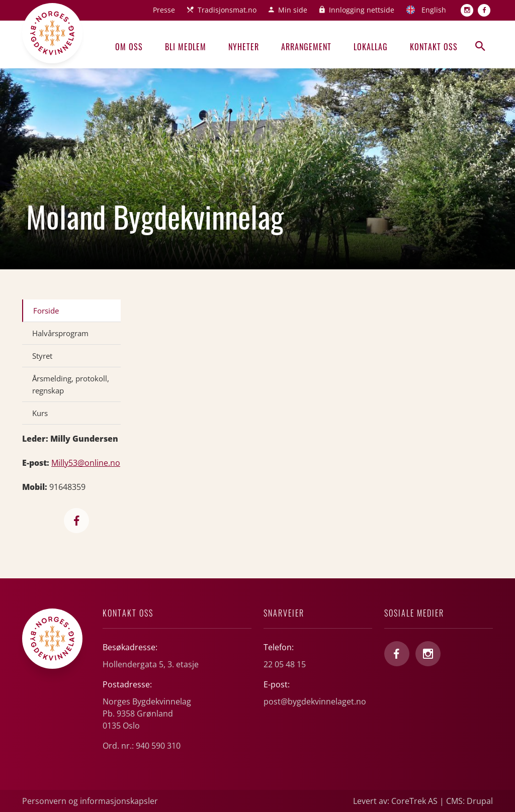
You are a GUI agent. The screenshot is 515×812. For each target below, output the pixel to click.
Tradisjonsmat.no (227, 10)
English (434, 10)
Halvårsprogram (60, 333)
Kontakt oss (434, 47)
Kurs (40, 413)
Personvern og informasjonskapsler (90, 801)
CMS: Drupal (469, 801)
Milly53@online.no (86, 463)
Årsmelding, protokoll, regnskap (71, 384)
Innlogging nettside (362, 10)
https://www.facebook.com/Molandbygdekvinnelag (76, 521)
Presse (164, 10)
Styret (42, 356)
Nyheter (244, 47)
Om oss (129, 47)
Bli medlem (186, 47)
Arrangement (306, 47)
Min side (293, 10)
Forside (46, 311)
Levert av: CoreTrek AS (395, 801)
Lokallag (371, 47)
